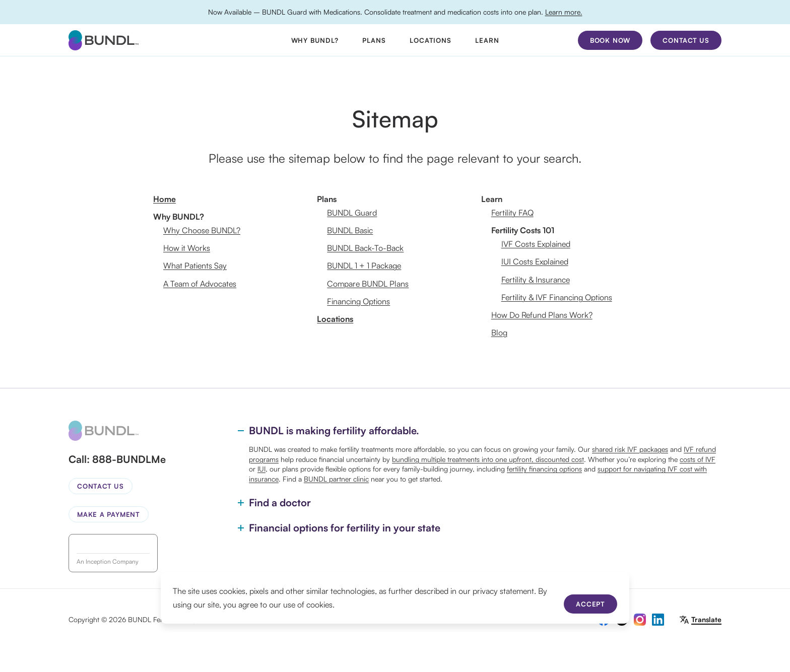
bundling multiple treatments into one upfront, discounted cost (488, 459)
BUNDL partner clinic (336, 479)
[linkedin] (658, 620)
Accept (590, 604)
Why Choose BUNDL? (202, 230)
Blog (499, 332)
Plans (374, 40)
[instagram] (640, 620)
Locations (430, 40)
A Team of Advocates (200, 284)
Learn (487, 40)
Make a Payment (109, 514)
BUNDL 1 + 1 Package (364, 265)
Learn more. (564, 12)
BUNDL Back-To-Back (365, 248)
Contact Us (101, 486)
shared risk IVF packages (630, 449)
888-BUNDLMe (129, 459)
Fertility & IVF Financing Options (557, 297)
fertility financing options (544, 469)
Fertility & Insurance (536, 280)
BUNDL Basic (350, 230)
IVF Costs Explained (536, 244)
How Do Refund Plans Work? (542, 315)
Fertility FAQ (512, 213)
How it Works (187, 248)
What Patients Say (195, 265)
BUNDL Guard (352, 213)
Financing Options (358, 301)
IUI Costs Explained (535, 261)
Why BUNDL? (315, 40)
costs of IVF (698, 459)
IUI (261, 469)
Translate (706, 619)
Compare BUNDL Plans (368, 284)
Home (164, 199)
